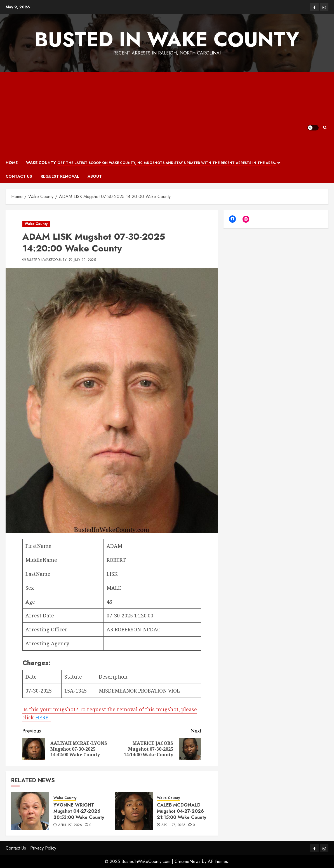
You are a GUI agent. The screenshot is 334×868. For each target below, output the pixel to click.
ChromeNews (188, 861)
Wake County (151, 163)
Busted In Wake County (167, 39)
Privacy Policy (43, 848)
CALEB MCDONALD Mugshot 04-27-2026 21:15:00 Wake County (182, 811)
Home (12, 163)
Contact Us (19, 176)
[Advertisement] (157, 114)
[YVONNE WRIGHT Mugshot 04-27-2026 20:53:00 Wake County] (30, 811)
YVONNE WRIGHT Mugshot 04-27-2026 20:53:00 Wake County (79, 811)
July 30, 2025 (85, 260)
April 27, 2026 (70, 825)
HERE (42, 717)
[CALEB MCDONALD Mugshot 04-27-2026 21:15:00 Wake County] (134, 811)
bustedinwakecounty (47, 260)
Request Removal (60, 176)
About (95, 176)
